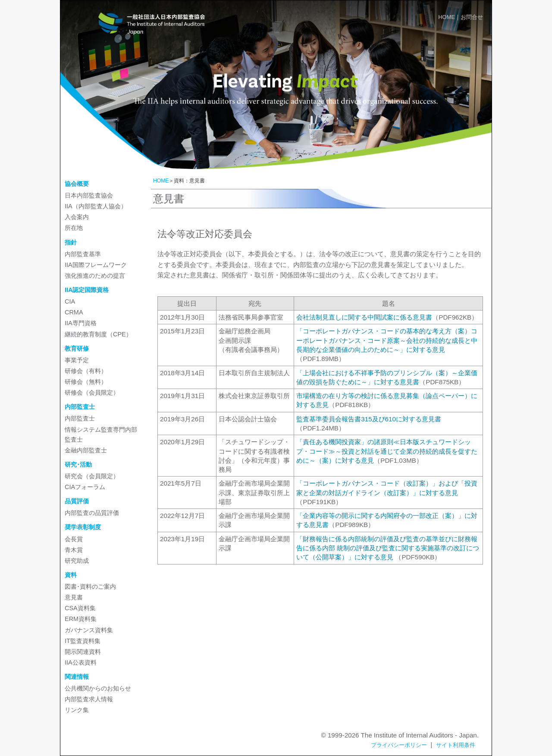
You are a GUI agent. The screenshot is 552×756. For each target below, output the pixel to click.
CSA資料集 (80, 608)
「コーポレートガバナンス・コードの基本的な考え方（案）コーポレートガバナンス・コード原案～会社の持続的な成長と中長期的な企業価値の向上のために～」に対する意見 (387, 340)
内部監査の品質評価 (92, 513)
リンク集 (77, 710)
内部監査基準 (83, 254)
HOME (447, 17)
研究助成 (77, 561)
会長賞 (74, 539)
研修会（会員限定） (92, 392)
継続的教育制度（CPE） (98, 334)
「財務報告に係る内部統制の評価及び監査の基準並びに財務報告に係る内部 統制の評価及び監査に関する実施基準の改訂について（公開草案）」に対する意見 (388, 548)
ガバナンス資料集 (89, 630)
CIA (70, 301)
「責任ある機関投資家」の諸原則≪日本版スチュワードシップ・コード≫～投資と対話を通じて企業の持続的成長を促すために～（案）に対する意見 (387, 451)
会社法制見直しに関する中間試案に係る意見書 (364, 317)
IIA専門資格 (81, 323)
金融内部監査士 (86, 450)
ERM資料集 (81, 619)
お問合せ (472, 17)
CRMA (74, 312)
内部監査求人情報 (89, 699)
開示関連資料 (83, 652)
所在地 (74, 228)
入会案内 (77, 217)
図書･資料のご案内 (90, 587)
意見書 (74, 597)
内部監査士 (80, 418)
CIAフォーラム (85, 487)
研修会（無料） (86, 382)
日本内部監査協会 (89, 195)
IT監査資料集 (83, 641)
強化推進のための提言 (95, 276)
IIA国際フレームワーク (96, 265)
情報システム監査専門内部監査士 (101, 434)
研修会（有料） (86, 371)
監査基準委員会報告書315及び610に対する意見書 (369, 419)
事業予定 (77, 360)
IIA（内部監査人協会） (96, 206)
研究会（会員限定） (92, 476)
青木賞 (74, 550)
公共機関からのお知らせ (98, 688)
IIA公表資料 (81, 662)
